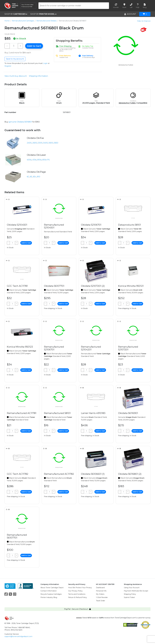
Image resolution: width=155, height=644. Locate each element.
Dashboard (100, 588)
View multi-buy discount (16, 76)
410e (34, 160)
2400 (29, 143)
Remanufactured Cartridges (23, 21)
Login (45, 63)
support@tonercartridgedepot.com (18, 636)
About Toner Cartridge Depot (52, 588)
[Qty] (14, 46)
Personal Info (101, 591)
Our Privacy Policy (75, 591)
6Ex (35, 177)
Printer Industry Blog (49, 597)
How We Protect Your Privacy (80, 588)
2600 (35, 143)
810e (39, 160)
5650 (56, 143)
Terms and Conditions (77, 594)
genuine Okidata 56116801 (20, 122)
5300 (40, 143)
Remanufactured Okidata (46, 21)
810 (39, 177)
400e (29, 160)
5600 (51, 143)
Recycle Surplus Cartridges (51, 594)
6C (28, 177)
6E (31, 177)
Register (8, 66)
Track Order (101, 601)
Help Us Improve (144, 21)
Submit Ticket (129, 597)
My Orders (100, 594)
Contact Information (49, 591)
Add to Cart (34, 46)
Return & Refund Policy (78, 597)
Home (7, 21)
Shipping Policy (130, 594)
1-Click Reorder (102, 597)
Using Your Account (132, 588)
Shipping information (38, 76)
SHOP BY (16, 14)
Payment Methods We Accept (136, 591)
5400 (46, 143)
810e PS (46, 160)
